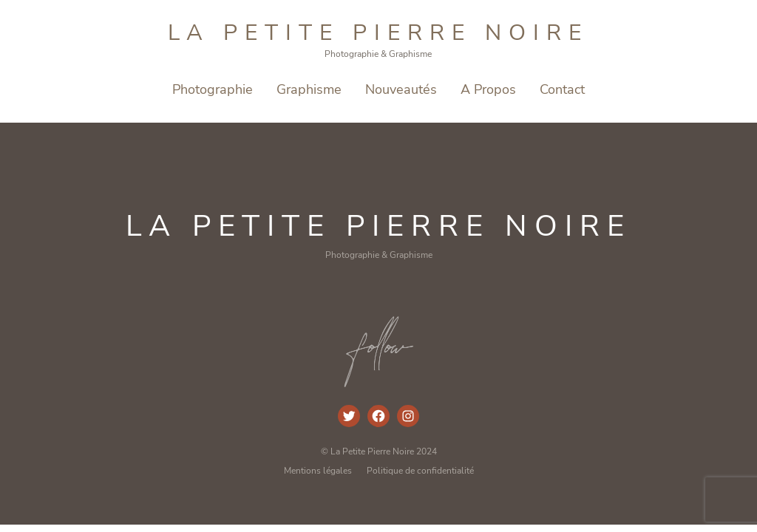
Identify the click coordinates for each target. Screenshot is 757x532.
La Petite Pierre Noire (378, 33)
